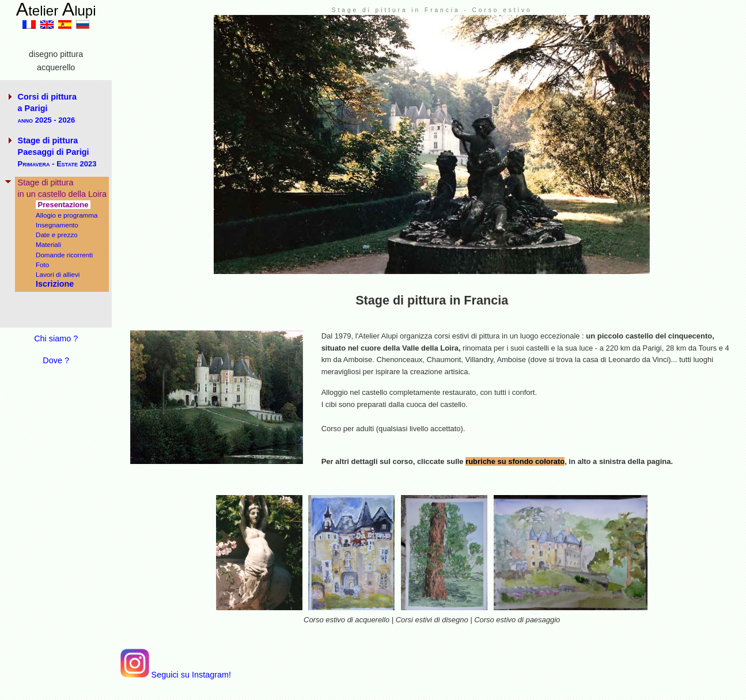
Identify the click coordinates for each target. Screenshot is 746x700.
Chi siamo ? (56, 338)
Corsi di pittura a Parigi (47, 108)
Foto (42, 265)
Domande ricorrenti (64, 255)
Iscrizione (55, 284)
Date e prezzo (57, 235)
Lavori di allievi (58, 274)
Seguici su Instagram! (176, 675)
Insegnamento (57, 225)
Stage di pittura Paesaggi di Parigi (57, 152)
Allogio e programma (67, 215)
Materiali (48, 244)
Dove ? (56, 360)
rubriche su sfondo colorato (515, 461)
